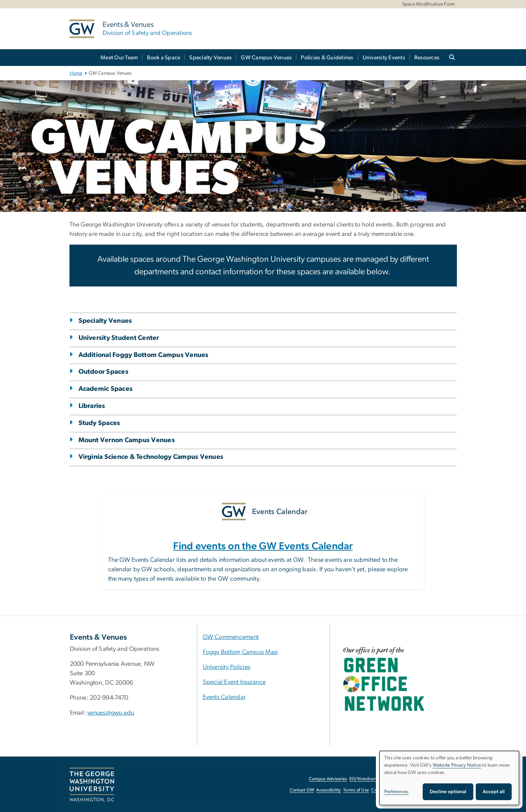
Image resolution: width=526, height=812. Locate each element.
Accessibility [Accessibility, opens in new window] (328, 790)
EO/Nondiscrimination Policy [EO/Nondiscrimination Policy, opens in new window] (378, 779)
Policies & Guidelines (327, 58)
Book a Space (164, 58)
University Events (384, 58)
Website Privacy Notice (457, 765)
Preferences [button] (397, 792)
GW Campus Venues (266, 58)
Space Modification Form (429, 4)
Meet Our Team (119, 58)
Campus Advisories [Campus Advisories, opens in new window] (328, 779)
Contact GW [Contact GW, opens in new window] (302, 790)
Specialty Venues (210, 58)
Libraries (92, 406)
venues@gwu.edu (111, 713)
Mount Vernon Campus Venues (127, 440)
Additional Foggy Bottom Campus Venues (144, 355)
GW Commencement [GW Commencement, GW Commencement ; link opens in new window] (231, 637)
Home (76, 73)
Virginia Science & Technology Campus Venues (151, 457)
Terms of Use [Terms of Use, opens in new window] (356, 790)
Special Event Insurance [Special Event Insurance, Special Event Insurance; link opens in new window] (234, 682)
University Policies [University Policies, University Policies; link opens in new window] (227, 667)
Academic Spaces (106, 389)
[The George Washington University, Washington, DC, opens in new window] (92, 785)
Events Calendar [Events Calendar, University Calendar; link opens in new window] (224, 697)
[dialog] (449, 778)
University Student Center (119, 338)
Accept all (494, 792)
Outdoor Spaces (104, 372)
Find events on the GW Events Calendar (263, 546)
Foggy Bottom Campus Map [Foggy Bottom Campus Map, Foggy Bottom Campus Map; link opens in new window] (240, 652)
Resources (427, 58)
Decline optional (448, 792)
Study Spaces (99, 423)
